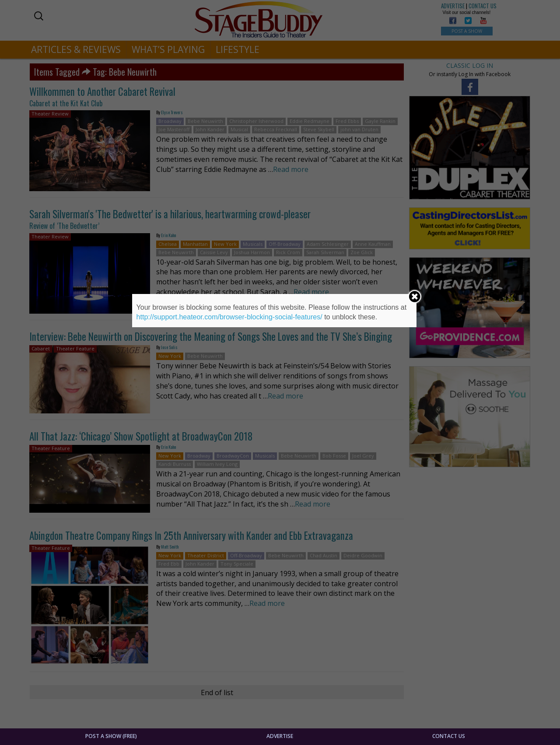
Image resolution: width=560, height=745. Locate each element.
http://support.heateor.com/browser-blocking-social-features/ (229, 317)
